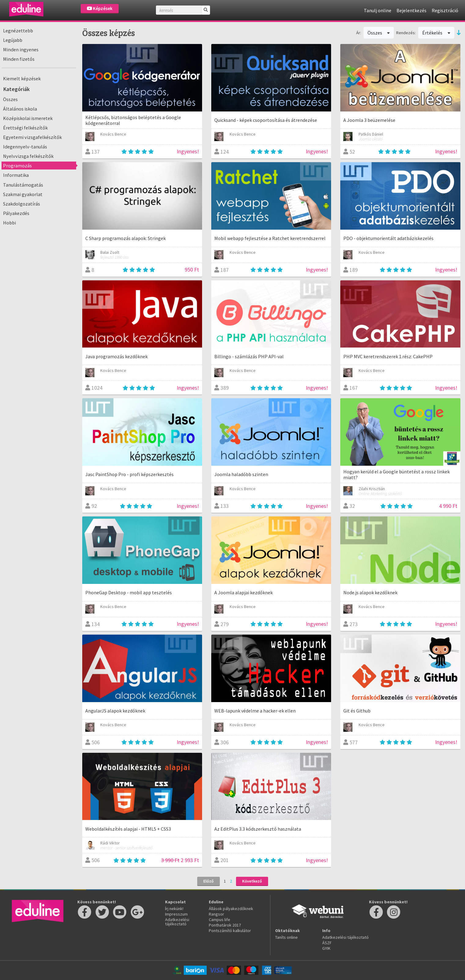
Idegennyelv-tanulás (25, 147)
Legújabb (13, 40)
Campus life (220, 920)
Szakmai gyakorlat (23, 194)
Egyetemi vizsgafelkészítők (32, 137)
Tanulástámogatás (23, 185)
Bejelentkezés (411, 10)
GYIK (326, 948)
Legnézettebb (18, 31)
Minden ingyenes (21, 49)
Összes (10, 99)
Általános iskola (20, 109)
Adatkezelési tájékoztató (177, 922)
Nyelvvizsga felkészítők (28, 156)
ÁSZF (327, 943)
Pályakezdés (16, 213)
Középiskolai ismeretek (28, 118)
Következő (252, 881)
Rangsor (216, 914)
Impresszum (176, 914)
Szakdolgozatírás (22, 204)
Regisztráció (445, 10)
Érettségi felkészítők (25, 128)
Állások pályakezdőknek (231, 909)
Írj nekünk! (174, 909)
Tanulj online (378, 10)
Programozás (17, 166)
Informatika (16, 175)
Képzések (100, 8)
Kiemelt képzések (22, 78)
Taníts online (286, 937)
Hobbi (9, 223)
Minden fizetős (19, 59)
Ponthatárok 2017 (225, 925)
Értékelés (436, 33)
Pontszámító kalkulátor (230, 931)
